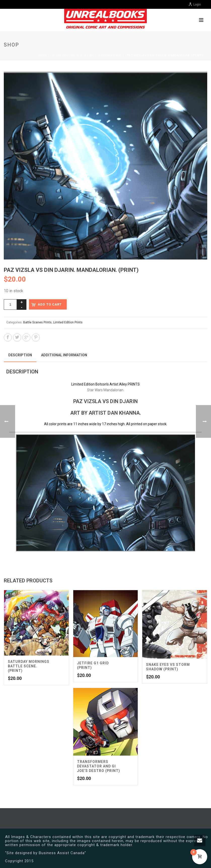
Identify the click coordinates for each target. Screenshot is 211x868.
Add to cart (50, 304)
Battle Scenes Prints (107, 55)
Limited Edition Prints (68, 55)
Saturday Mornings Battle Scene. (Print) (29, 666)
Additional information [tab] (64, 355)
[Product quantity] (10, 305)
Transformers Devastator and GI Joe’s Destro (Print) (99, 766)
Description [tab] (20, 355)
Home (43, 55)
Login (195, 5)
